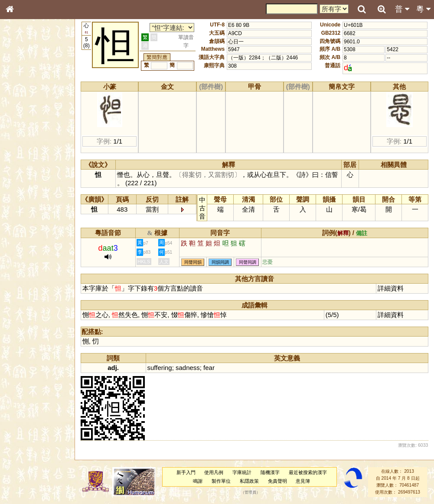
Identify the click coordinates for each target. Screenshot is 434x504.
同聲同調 (248, 262)
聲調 (41, 232)
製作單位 (221, 481)
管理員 (250, 492)
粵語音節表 (24, 173)
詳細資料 (391, 288)
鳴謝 (198, 481)
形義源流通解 (26, 150)
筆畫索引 (21, 124)
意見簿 (303, 481)
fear (209, 368)
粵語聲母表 (24, 181)
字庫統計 (242, 472)
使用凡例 (214, 472)
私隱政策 (249, 481)
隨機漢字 (270, 472)
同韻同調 (220, 262)
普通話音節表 (26, 241)
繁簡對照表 (24, 297)
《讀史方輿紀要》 (32, 281)
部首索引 (21, 116)
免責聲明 (277, 481)
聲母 (17, 232)
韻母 (29, 232)
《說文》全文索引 (32, 272)
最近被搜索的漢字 (308, 472)
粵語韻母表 (24, 190)
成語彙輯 (21, 289)
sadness (188, 368)
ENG (38, 96)
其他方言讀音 (26, 249)
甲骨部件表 (24, 133)
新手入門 (186, 472)
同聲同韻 (193, 262)
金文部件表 (24, 141)
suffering (160, 368)
